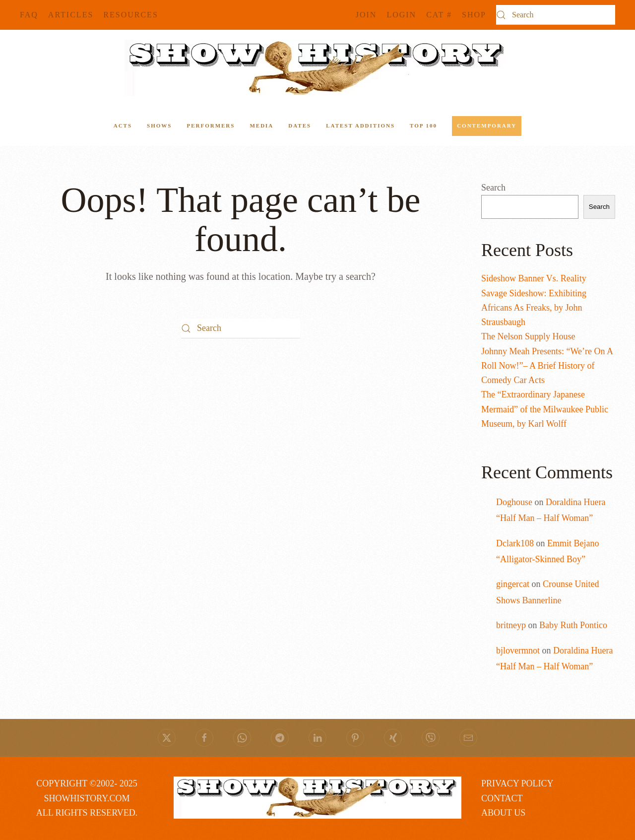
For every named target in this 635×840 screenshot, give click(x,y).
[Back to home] (317, 68)
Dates (300, 126)
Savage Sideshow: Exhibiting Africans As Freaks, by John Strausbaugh (534, 308)
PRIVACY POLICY (517, 783)
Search (493, 188)
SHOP (474, 15)
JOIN (366, 15)
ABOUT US (503, 813)
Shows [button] (159, 126)
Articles (71, 15)
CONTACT (502, 798)
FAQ (29, 15)
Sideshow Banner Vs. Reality (534, 278)
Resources (130, 15)
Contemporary (487, 126)
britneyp (511, 625)
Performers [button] (211, 126)
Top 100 (423, 126)
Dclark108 (515, 543)
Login (401, 15)
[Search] (556, 15)
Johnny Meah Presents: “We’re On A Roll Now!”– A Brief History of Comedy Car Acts (547, 366)
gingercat (513, 584)
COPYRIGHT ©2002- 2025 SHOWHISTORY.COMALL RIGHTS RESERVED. (87, 798)
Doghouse (514, 502)
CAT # (439, 15)
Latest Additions (360, 126)
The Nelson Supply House (528, 336)
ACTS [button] (123, 126)
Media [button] (261, 126)
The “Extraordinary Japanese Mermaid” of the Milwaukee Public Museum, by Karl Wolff (545, 409)
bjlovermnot (518, 650)
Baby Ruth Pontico (573, 625)
